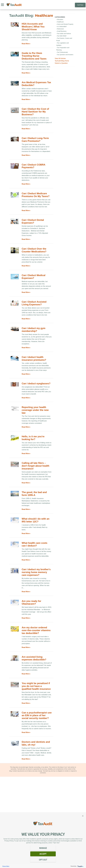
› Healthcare (60, 22)
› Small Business (61, 31)
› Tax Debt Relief (61, 36)
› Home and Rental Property (65, 24)
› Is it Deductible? (62, 27)
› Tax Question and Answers (65, 55)
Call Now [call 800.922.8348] (80, 5)
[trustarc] (80, 866)
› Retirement (60, 29)
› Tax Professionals (62, 52)
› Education (60, 20)
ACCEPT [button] (43, 854)
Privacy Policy (6, 866)
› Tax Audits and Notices (64, 34)
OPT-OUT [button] (43, 860)
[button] (83, 816)
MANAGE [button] (43, 848)
